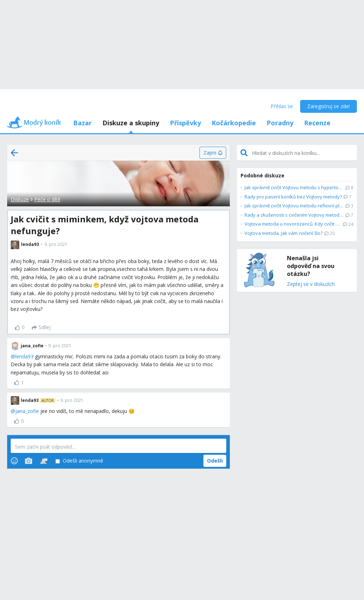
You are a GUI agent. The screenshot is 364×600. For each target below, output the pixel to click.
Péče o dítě (47, 199)
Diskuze (20, 199)
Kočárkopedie (234, 123)
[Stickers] (44, 461)
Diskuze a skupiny (131, 123)
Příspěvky (185, 123)
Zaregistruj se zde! (328, 106)
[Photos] (29, 461)
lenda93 (24, 356)
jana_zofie (27, 411)
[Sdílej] (41, 328)
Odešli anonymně (79, 461)
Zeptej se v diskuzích (311, 284)
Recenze (317, 123)
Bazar (82, 123)
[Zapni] (213, 153)
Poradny (280, 123)
